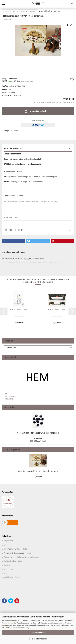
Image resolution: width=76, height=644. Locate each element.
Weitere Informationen (38, 639)
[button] (13, 241)
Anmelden (62, 262)
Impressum (9, 541)
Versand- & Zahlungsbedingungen (18, 553)
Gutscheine (9, 569)
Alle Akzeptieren (38, 632)
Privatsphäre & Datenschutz (15, 549)
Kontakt (7, 565)
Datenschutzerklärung (21, 628)
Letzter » (33, 11)
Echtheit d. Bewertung (13, 561)
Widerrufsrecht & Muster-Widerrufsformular (22, 557)
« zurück (15, 11)
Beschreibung (12, 149)
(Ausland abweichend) (28, 81)
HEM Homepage (10, 396)
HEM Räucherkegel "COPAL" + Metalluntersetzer (38, 471)
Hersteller (11, 217)
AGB (6, 545)
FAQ (6, 573)
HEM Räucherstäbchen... (19, 310)
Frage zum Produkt (12, 131)
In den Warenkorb (35, 111)
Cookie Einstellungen (13, 577)
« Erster (6, 11)
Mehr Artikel (9, 399)
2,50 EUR (38, 477)
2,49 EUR (38, 438)
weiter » (24, 11)
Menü (4, 4)
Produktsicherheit (16, 230)
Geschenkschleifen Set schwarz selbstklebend (38, 433)
